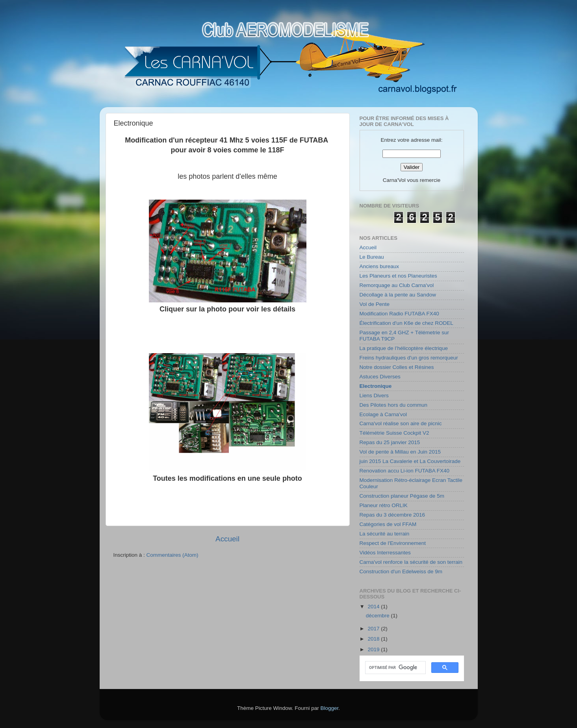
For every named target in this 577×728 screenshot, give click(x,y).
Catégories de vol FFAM (388, 524)
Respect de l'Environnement (393, 543)
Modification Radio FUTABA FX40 (399, 314)
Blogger (330, 708)
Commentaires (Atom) (173, 555)
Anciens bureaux (379, 266)
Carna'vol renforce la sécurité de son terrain (411, 562)
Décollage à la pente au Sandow (398, 295)
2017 (374, 629)
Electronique (376, 386)
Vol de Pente (375, 304)
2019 (374, 649)
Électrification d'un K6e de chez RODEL (406, 323)
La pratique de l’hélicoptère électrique (404, 348)
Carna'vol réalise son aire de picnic (401, 423)
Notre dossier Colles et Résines (397, 367)
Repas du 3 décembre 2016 (392, 515)
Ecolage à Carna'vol (383, 414)
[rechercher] (395, 668)
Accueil (227, 539)
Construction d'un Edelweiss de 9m (401, 571)
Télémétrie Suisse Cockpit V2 (394, 433)
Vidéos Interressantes (385, 553)
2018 (374, 639)
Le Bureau (372, 257)
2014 (374, 607)
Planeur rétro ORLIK (384, 505)
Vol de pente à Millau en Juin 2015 (400, 452)
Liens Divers (374, 395)
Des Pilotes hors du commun (394, 405)
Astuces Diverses (380, 377)
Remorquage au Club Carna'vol (397, 285)
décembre (378, 616)
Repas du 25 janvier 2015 (390, 442)
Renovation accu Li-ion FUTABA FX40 (405, 471)
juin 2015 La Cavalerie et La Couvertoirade (410, 461)
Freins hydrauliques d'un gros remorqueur (409, 358)
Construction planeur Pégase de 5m (402, 496)
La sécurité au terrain (385, 534)
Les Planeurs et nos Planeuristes (398, 276)
